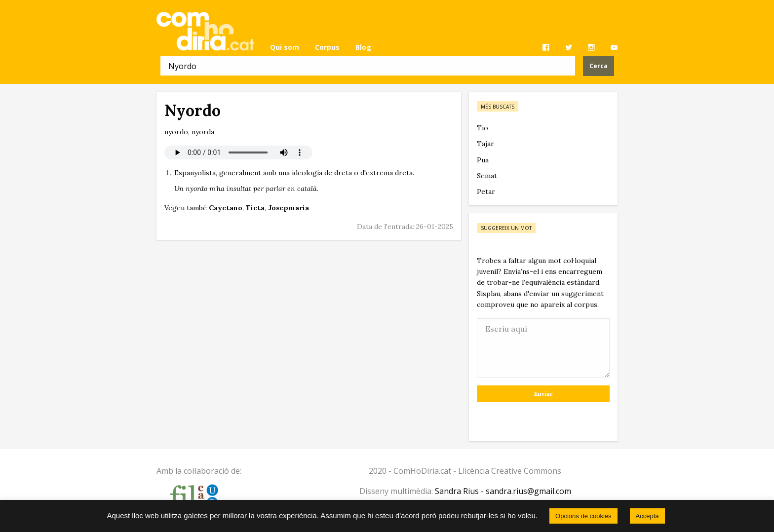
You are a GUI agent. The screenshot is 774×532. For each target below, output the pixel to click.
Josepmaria (289, 208)
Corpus (327, 47)
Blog (363, 47)
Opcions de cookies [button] (583, 516)
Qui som (285, 47)
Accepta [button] (647, 516)
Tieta (255, 208)
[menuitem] (285, 47)
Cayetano (226, 208)
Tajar (485, 144)
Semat (487, 176)
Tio (483, 128)
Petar (486, 191)
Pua (483, 160)
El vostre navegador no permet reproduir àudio (238, 152)
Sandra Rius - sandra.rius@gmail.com (503, 491)
